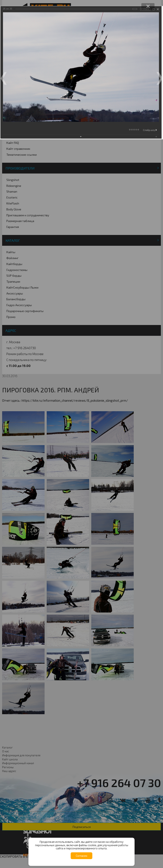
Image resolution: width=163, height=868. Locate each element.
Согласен (81, 856)
